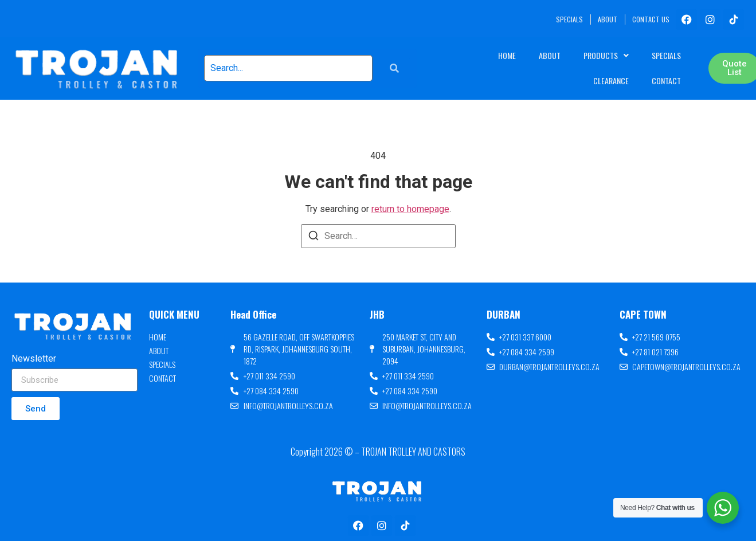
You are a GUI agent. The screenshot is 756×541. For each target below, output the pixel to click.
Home (507, 55)
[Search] (314, 238)
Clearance (611, 81)
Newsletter (34, 359)
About (550, 55)
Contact (666, 81)
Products (606, 56)
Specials (666, 55)
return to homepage (410, 209)
